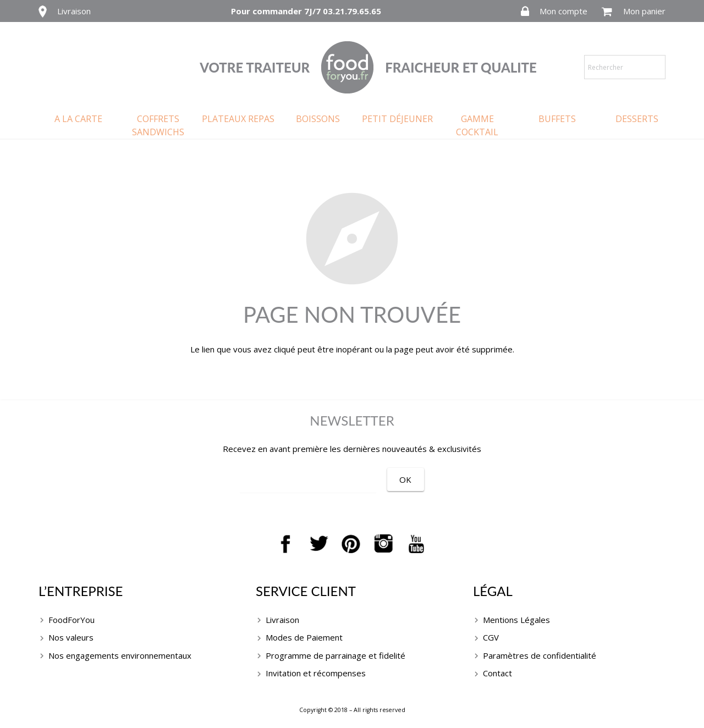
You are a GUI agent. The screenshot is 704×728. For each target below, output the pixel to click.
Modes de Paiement (304, 637)
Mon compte (563, 11)
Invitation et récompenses (316, 673)
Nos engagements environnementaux (120, 655)
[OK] (434, 479)
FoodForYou (71, 620)
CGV (491, 637)
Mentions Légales (516, 620)
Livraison (74, 11)
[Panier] (607, 12)
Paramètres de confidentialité (540, 655)
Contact (497, 673)
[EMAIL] (322, 481)
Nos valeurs (71, 637)
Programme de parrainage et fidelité (335, 655)
